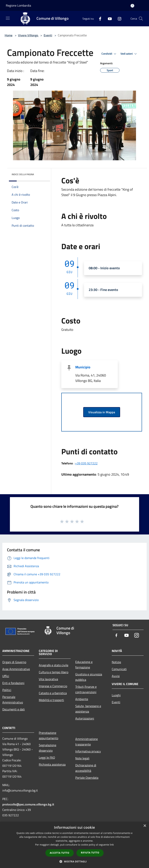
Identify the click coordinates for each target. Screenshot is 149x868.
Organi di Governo (14, 662)
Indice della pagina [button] (23, 174)
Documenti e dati (14, 709)
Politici (7, 690)
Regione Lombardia (18, 5)
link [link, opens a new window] (112, 845)
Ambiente (82, 699)
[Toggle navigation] (8, 18)
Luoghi (116, 695)
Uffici (6, 676)
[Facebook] (99, 18)
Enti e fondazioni (13, 683)
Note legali (82, 758)
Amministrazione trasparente (87, 742)
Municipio (83, 367)
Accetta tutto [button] (60, 853)
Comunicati (119, 669)
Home (9, 35)
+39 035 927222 (86, 463)
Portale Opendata (87, 778)
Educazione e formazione (84, 665)
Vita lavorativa (48, 679)
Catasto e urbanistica (53, 693)
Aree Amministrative (16, 669)
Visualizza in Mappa (102, 412)
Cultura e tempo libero (54, 672)
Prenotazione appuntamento (49, 735)
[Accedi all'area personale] (132, 6)
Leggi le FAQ (47, 757)
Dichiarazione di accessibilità (86, 768)
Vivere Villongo (28, 35)
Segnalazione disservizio (48, 748)
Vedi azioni (129, 54)
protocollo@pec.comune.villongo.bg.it (28, 804)
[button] (74, 861)
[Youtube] (108, 18)
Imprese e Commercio (53, 686)
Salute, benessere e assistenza (88, 709)
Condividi (109, 54)
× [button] (145, 826)
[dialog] (74, 845)
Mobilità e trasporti (51, 700)
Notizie (116, 662)
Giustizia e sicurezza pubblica (89, 677)
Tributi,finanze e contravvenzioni (86, 689)
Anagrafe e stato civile (54, 665)
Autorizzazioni (85, 718)
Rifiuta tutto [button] (90, 853)
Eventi (48, 35)
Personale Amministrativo (13, 700)
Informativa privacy (88, 751)
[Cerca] (141, 19)
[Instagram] (118, 18)
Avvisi (116, 676)
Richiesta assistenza (52, 764)
